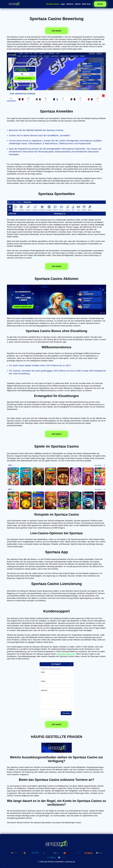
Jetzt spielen (56, 31)
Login (63, 4)
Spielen (78, 4)
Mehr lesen (87, 4)
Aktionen (70, 4)
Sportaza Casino (53, 4)
